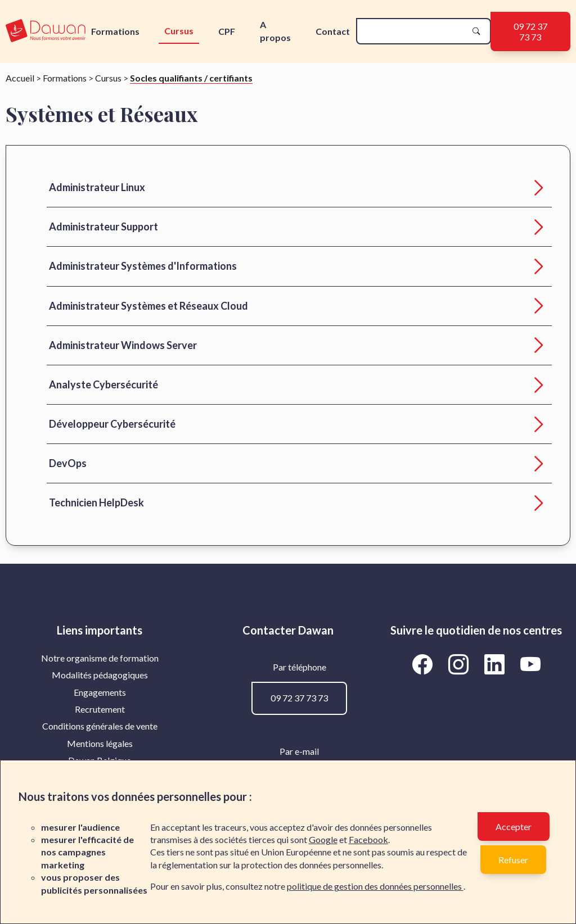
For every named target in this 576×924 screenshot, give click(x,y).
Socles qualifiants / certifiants (191, 78)
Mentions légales (100, 743)
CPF (227, 31)
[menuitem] (100, 658)
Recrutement (100, 709)
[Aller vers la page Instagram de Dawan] (460, 664)
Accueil (20, 78)
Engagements (100, 692)
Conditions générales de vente (100, 726)
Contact (333, 31)
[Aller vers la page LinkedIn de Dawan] (496, 664)
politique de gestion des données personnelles (375, 886)
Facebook (368, 839)
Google (323, 839)
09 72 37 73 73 (530, 31)
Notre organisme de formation (100, 658)
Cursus (179, 31)
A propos (275, 31)
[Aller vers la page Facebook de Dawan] (424, 664)
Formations (115, 31)
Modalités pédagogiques (100, 675)
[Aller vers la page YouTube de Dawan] (530, 664)
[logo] (46, 31)
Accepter (514, 826)
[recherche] (414, 31)
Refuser (513, 860)
